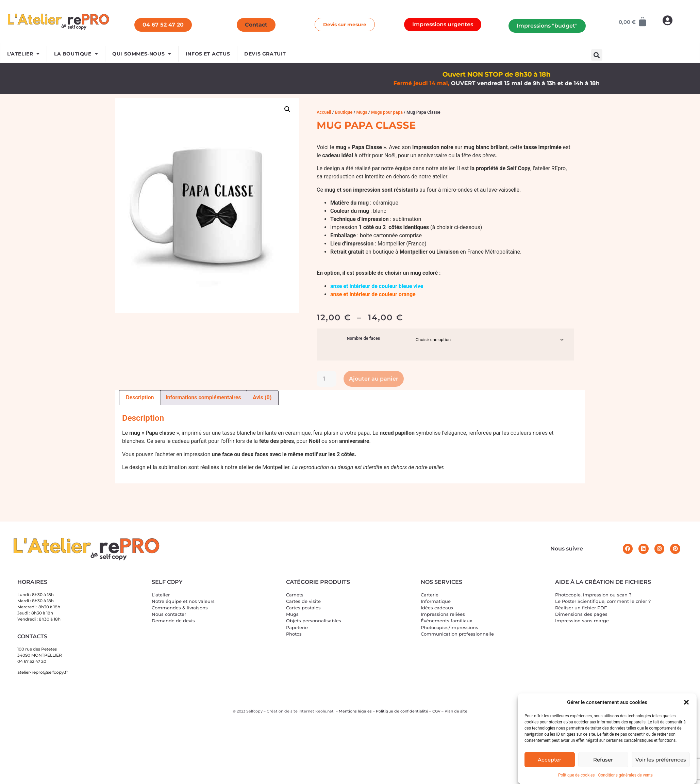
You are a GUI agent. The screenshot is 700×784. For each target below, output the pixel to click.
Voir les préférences (661, 760)
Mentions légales (355, 711)
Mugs (362, 112)
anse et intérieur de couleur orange (373, 294)
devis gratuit (265, 54)
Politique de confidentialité (402, 711)
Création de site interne (290, 711)
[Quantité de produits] (327, 379)
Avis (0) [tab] (262, 397)
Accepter (549, 760)
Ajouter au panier (374, 379)
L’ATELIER (23, 54)
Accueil (324, 112)
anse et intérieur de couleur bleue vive (377, 286)
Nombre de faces (363, 339)
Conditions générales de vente (625, 775)
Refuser (603, 760)
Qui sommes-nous (142, 54)
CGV (436, 711)
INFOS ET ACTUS (208, 54)
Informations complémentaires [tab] (203, 397)
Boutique (344, 112)
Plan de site (456, 711)
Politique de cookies (576, 775)
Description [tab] (140, 397)
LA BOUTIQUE (76, 54)
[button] (686, 702)
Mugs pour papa (387, 112)
